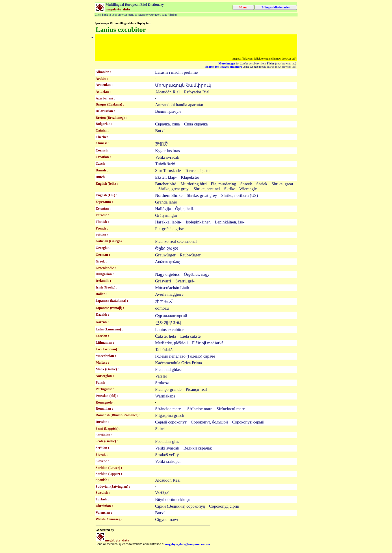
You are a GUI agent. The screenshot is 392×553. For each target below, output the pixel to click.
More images (227, 63)
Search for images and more (224, 67)
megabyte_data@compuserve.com (188, 544)
